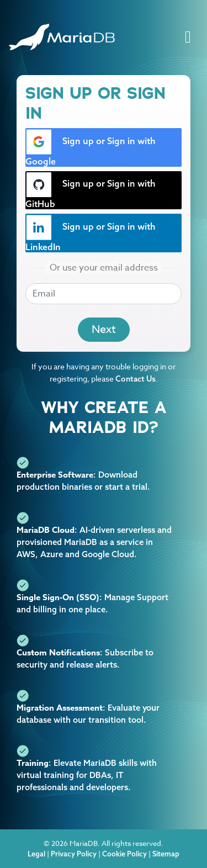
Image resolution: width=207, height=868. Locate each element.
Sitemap (166, 854)
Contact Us (136, 379)
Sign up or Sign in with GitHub (91, 191)
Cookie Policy (124, 854)
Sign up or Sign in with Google (91, 148)
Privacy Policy (74, 854)
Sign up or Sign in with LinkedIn (91, 234)
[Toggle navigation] (188, 37)
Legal (36, 854)
